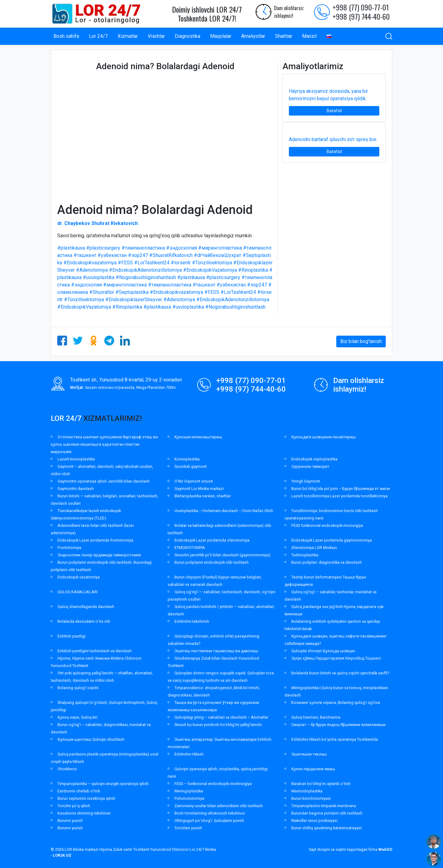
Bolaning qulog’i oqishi (78, 688)
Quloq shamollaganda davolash (86, 607)
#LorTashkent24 (152, 263)
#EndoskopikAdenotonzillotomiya (145, 270)
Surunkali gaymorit (191, 466)
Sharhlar (284, 36)
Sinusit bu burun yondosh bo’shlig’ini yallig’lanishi (218, 725)
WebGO (385, 849)
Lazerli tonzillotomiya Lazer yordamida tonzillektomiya (339, 496)
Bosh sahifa (66, 36)
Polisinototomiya (189, 798)
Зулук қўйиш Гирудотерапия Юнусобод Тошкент (336, 658)
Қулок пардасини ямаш (313, 769)
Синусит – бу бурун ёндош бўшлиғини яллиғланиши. (339, 725)
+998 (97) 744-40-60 (361, 16)
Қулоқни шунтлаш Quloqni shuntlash (91, 739)
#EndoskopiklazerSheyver (134, 300)
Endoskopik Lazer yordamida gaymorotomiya (332, 540)
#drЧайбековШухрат (218, 255)
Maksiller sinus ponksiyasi (314, 821)
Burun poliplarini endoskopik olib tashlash (212, 562)
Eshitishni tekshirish (192, 621)
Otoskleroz (67, 769)
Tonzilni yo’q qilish (74, 806)
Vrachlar (156, 36)
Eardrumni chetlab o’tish (79, 791)
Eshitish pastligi (72, 636)
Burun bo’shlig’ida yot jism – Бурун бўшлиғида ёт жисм (341, 489)
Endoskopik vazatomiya (79, 577)
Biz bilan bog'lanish (361, 341)
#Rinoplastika (253, 270)
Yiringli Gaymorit (306, 481)
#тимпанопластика (143, 248)
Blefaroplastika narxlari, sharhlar (203, 496)
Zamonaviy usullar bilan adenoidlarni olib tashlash (219, 806)
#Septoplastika (132, 292)
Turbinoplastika (305, 555)
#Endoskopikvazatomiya (90, 263)
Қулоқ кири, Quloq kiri (78, 717)
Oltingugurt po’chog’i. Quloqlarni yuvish (209, 821)
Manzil (309, 36)
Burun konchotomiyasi (311, 798)
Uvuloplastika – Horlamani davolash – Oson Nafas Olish (224, 511)
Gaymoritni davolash (76, 489)
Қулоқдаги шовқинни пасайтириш (323, 437)
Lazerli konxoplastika (76, 459)
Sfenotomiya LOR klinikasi (314, 548)
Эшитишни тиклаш (309, 754)
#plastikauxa (71, 248)
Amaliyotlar (253, 36)
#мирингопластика (220, 248)
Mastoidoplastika (307, 791)
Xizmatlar (128, 36)
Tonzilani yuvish (188, 828)
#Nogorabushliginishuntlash (146, 277)
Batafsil (334, 111)
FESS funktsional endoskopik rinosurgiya (327, 525)
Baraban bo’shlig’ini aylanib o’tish (321, 784)
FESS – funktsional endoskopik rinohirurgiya (213, 784)
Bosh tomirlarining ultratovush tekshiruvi (210, 813)
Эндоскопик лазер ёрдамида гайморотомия (99, 555)
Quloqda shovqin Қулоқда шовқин (323, 651)
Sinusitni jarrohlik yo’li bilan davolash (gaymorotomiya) (222, 555)
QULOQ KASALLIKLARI (78, 592)
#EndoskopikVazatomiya (210, 270)
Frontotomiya (69, 548)
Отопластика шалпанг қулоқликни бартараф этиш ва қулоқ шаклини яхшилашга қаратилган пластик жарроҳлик (104, 444)
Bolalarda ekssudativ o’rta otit (84, 621)
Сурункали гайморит (310, 466)
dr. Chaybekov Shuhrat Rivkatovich (98, 223)
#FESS (125, 263)
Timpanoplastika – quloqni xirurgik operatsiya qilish (103, 784)
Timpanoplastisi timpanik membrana (324, 806)
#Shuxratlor (102, 292)
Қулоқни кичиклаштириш (198, 437)
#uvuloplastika (99, 277)
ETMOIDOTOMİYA (190, 548)
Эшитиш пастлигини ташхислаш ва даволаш (216, 651)
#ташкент (85, 255)
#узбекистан (112, 255)
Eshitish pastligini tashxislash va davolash (95, 651)
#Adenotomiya (92, 270)
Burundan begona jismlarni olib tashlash (327, 813)
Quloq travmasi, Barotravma (316, 717)
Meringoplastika (189, 791)
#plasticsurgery (103, 248)
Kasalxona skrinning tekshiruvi (84, 813)
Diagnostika (188, 36)
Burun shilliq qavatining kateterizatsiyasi (327, 828)
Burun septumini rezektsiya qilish (86, 798)
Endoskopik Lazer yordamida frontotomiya (95, 540)
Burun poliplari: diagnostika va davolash (327, 562)
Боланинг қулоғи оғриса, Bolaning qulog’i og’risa (336, 702)
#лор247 (138, 255)
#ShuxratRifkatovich (171, 255)
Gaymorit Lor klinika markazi (199, 489)
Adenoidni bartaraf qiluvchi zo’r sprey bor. (333, 139)
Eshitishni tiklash (189, 754)
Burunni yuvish (70, 821)
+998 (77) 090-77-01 (361, 7)
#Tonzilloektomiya (212, 263)
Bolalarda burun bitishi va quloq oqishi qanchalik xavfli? (340, 673)
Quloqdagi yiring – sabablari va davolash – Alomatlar (221, 717)
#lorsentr (181, 263)
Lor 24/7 (98, 36)
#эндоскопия (182, 248)
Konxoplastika (187, 459)
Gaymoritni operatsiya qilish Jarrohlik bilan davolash (104, 481)
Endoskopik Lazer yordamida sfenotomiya (212, 540)
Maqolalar (221, 36)
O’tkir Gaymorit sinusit (194, 481)
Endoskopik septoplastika (314, 459)
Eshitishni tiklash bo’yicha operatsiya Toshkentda (335, 739)
